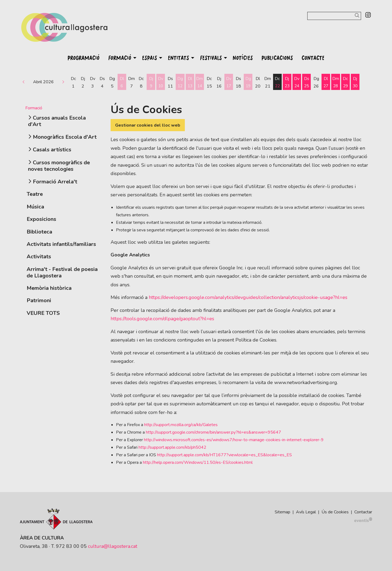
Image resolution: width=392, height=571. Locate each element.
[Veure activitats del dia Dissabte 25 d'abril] (306, 82)
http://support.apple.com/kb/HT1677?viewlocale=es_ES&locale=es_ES (225, 455)
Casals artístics (52, 150)
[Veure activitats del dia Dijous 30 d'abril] (355, 82)
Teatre (35, 194)
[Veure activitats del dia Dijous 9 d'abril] (151, 82)
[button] (358, 16)
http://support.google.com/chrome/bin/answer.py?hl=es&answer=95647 (213, 432)
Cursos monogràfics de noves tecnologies (59, 166)
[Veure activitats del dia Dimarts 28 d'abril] (336, 82)
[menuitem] (368, 15)
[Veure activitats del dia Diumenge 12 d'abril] (180, 82)
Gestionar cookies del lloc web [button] (148, 125)
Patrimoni (39, 300)
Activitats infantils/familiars (61, 244)
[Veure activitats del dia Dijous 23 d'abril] (287, 82)
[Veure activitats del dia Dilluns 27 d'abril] (326, 82)
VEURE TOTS (43, 313)
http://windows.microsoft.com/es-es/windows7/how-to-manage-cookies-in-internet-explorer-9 (234, 440)
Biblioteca (39, 232)
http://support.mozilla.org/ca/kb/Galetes (181, 425)
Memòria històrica (49, 288)
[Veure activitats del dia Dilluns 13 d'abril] (190, 82)
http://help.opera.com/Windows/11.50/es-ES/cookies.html (198, 462)
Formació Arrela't (55, 182)
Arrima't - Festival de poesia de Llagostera (62, 272)
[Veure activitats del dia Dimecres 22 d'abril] (277, 82)
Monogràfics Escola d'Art (65, 137)
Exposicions (41, 219)
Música (35, 207)
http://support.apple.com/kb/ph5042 (172, 447)
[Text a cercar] (334, 16)
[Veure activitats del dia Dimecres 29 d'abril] (345, 82)
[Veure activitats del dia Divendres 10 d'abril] (161, 82)
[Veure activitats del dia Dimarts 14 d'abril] (200, 82)
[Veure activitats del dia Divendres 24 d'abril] (297, 82)
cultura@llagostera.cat (113, 546)
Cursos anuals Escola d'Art (57, 121)
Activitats (39, 257)
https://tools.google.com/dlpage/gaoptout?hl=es (162, 319)
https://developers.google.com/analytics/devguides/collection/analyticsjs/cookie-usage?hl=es (248, 297)
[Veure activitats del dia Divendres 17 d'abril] (229, 82)
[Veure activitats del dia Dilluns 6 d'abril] (122, 82)
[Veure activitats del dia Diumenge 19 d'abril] (248, 82)
